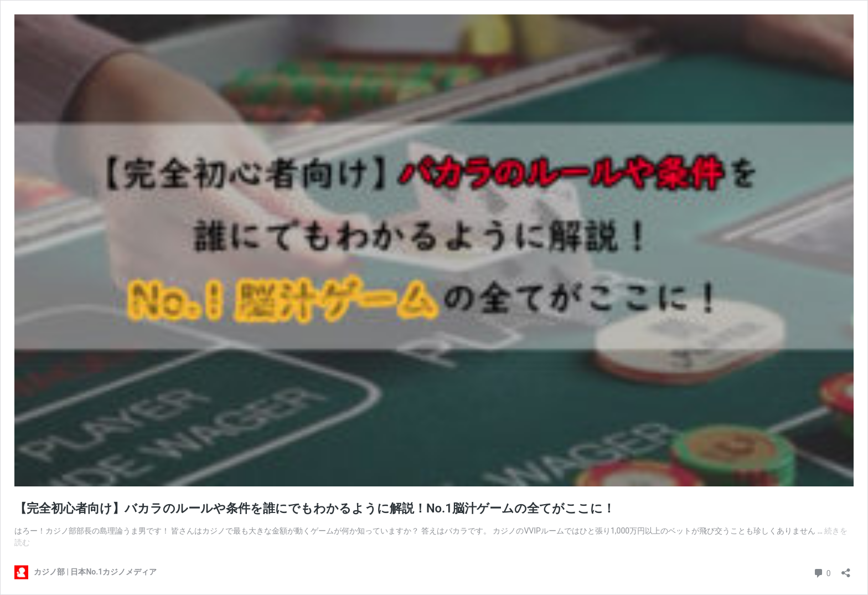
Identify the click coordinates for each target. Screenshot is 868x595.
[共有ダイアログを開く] (846, 569)
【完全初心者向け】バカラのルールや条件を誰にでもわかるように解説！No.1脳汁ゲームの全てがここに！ (315, 508)
